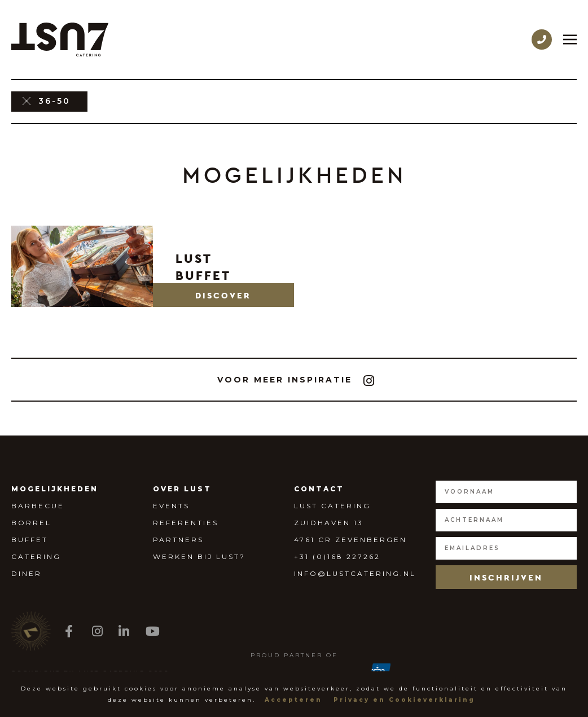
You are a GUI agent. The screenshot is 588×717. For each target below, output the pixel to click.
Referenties (186, 523)
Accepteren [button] (293, 700)
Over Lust (182, 489)
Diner (27, 573)
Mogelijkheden (55, 489)
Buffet (30, 540)
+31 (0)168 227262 (337, 557)
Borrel (31, 523)
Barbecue (38, 506)
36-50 (54, 101)
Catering (36, 557)
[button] (224, 295)
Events (171, 506)
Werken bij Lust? (199, 557)
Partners (178, 540)
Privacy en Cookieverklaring (404, 700)
